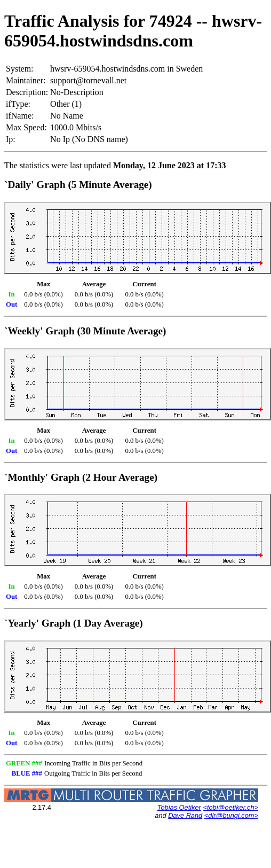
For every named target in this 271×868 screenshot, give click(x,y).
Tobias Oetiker (179, 807)
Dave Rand (185, 815)
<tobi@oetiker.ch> (230, 807)
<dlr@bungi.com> (231, 815)
